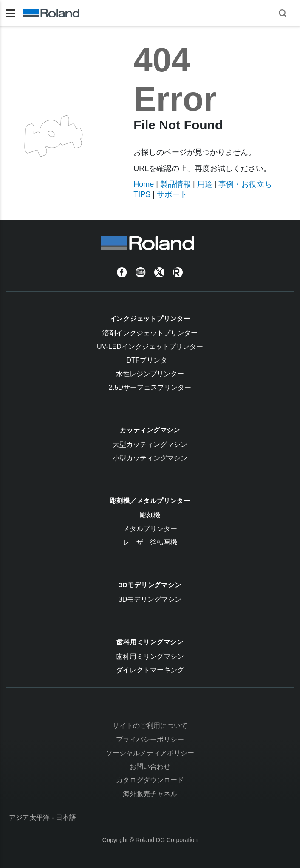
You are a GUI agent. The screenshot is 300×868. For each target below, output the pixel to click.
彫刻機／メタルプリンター (150, 501)
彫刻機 (150, 515)
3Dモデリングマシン (150, 585)
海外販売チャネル (150, 794)
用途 (205, 184)
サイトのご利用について (150, 726)
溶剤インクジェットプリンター (150, 333)
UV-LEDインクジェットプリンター (150, 347)
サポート (172, 194)
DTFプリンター (150, 360)
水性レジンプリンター (150, 374)
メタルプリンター (150, 529)
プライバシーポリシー (150, 739)
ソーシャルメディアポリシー (150, 753)
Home (144, 184)
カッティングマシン (150, 430)
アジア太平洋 (29, 818)
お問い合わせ (150, 767)
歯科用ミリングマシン (150, 642)
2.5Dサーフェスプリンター (150, 387)
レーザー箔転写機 (150, 542)
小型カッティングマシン (150, 458)
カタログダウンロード (150, 780)
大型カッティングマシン (150, 444)
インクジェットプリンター (150, 318)
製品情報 (175, 184)
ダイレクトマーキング (150, 670)
